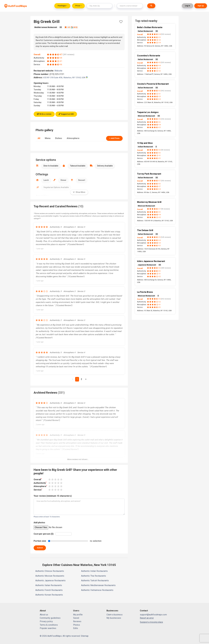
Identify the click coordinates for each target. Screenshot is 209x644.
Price (78, 6)
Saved (76, 618)
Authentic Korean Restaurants (49, 595)
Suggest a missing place (151, 622)
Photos (77, 625)
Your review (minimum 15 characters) (53, 496)
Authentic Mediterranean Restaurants (98, 585)
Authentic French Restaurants (49, 590)
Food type (62, 6)
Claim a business (115, 615)
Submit (40, 548)
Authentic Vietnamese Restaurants (97, 590)
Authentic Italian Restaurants (49, 585)
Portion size (40, 541)
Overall (38, 479)
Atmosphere (73, 138)
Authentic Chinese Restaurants (50, 571)
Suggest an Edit (66, 114)
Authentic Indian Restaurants (94, 571)
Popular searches (48, 628)
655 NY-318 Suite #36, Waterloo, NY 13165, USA (65, 78)
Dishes (59, 138)
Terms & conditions (49, 625)
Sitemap (85, 636)
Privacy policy (46, 621)
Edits (76, 628)
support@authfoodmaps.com (153, 615)
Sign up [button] (201, 6)
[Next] (86, 379)
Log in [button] (188, 6)
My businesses (114, 618)
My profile (78, 615)
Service (38, 490)
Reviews (77, 621)
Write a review (44, 114)
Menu (48, 138)
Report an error (147, 618)
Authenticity (40, 483)
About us (44, 615)
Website (60, 71)
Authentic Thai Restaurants (94, 576)
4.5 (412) (71, 27)
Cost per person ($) (44, 534)
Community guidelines (50, 618)
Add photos (39, 523)
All (39, 138)
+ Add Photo (114, 138)
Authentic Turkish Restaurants (95, 581)
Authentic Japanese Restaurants (50, 581)
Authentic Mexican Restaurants (50, 576)
